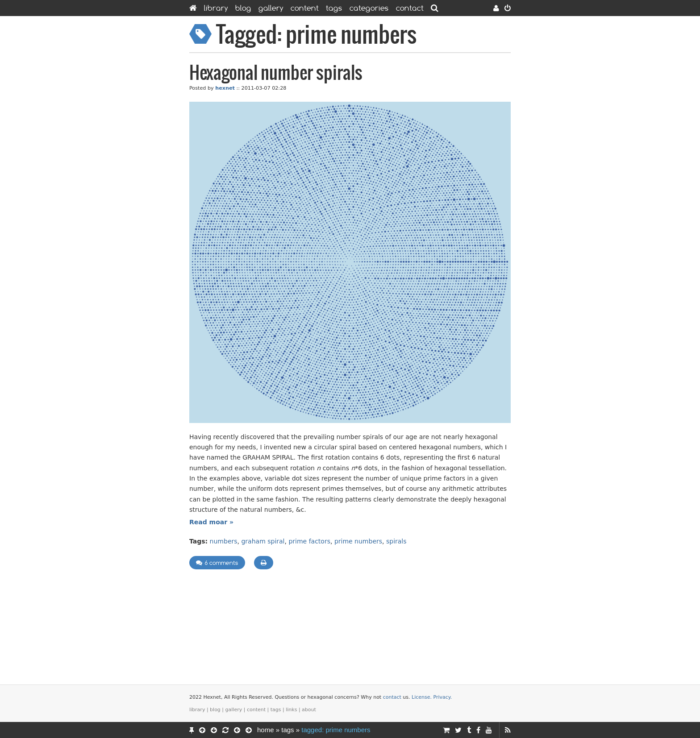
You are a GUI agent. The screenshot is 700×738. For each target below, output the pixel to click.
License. (422, 697)
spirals (396, 541)
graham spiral (263, 541)
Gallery (271, 8)
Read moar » (211, 522)
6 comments (217, 563)
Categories (369, 8)
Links (291, 710)
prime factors (309, 541)
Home (266, 730)
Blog (243, 8)
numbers (224, 541)
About (309, 710)
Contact (410, 8)
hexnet (225, 88)
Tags (334, 8)
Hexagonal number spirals (276, 73)
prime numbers (358, 541)
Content (305, 8)
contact (392, 697)
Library (216, 8)
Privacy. (443, 697)
